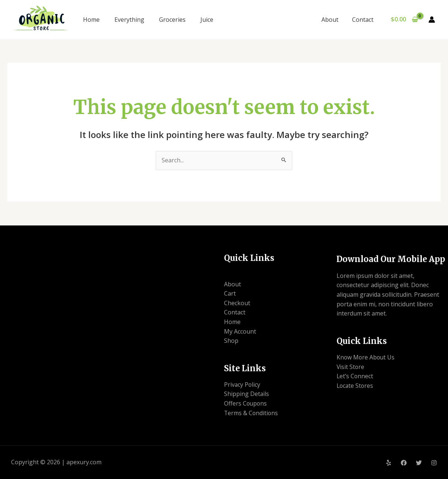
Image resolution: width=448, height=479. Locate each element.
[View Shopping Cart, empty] (404, 20)
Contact (363, 20)
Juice (207, 20)
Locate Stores (356, 386)
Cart (230, 293)
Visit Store (351, 367)
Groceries (172, 20)
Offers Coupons (246, 403)
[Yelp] (389, 463)
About (332, 20)
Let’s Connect (355, 376)
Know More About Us (366, 357)
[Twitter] (419, 463)
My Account (240, 331)
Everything (129, 20)
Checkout (237, 303)
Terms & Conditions (251, 413)
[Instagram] (434, 463)
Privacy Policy (242, 385)
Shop (231, 341)
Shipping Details (247, 394)
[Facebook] (404, 463)
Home (91, 20)
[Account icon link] (432, 20)
